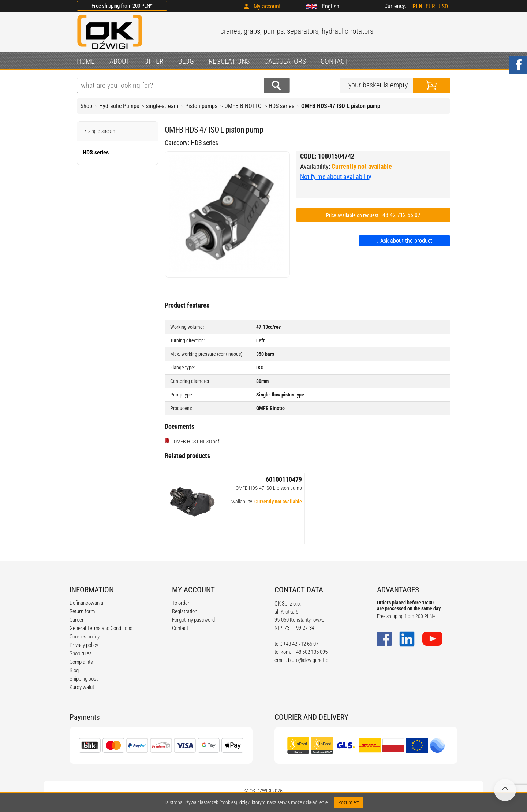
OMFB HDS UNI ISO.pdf (192, 441)
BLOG (186, 61)
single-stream (162, 106)
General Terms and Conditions (101, 628)
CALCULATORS (285, 61)
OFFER (154, 61)
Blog (74, 670)
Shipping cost (84, 679)
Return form (82, 611)
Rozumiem (349, 802)
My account (267, 6)
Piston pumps (201, 106)
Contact (180, 628)
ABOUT (119, 61)
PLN (417, 6)
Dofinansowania (86, 603)
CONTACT (334, 61)
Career (77, 620)
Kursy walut (82, 687)
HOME (86, 61)
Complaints (81, 662)
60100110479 (284, 479)
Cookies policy (85, 637)
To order (181, 603)
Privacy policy (84, 645)
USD (443, 6)
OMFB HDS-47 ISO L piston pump (269, 488)
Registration (185, 611)
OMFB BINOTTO (243, 106)
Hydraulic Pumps (119, 106)
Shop (86, 106)
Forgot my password (193, 620)
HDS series (281, 106)
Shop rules (81, 653)
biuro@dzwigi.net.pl (309, 660)
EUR (430, 6)
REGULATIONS (229, 61)
